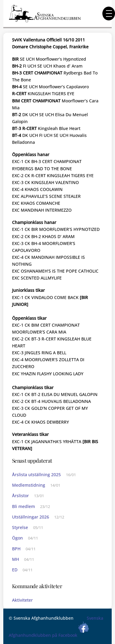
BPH (16, 549)
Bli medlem (23, 506)
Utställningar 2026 (31, 517)
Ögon (17, 538)
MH (16, 559)
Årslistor (20, 496)
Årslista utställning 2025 (36, 475)
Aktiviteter (22, 600)
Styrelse (20, 527)
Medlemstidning (29, 485)
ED (15, 570)
